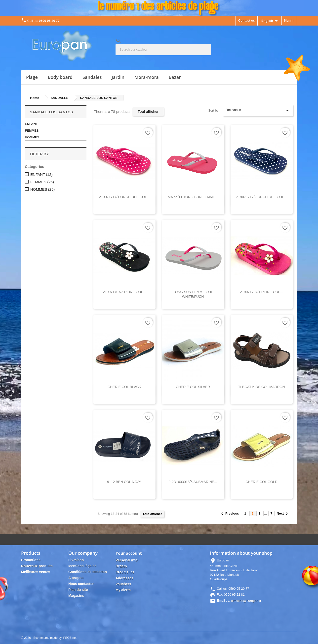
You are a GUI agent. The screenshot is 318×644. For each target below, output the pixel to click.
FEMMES (32, 131)
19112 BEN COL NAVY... (124, 482)
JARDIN (118, 77)
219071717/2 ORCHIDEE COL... (262, 197)
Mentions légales (82, 566)
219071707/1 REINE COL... (261, 292)
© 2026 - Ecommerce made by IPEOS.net (49, 638)
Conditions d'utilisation (88, 572)
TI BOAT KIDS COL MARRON (262, 387)
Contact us (247, 20)
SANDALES (92, 77)
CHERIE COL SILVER (193, 387)
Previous (230, 513)
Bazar (175, 77)
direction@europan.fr (246, 601)
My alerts (123, 590)
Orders (121, 566)
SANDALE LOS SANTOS (51, 112)
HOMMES (32, 137)
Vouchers (123, 584)
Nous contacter (81, 584)
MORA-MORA (147, 77)
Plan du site (78, 590)
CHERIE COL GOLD (261, 482)
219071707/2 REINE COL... (124, 292)
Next (283, 514)
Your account (129, 553)
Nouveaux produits (37, 566)
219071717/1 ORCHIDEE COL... (124, 197)
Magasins (76, 596)
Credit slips (125, 572)
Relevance (258, 111)
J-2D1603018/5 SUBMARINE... (193, 482)
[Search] (163, 50)
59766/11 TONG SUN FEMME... (193, 197)
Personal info (127, 560)
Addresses (124, 578)
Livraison (76, 560)
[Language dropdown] (271, 21)
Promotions (31, 560)
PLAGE (32, 77)
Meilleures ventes (36, 572)
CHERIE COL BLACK (124, 387)
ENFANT (31, 124)
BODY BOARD (60, 77)
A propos (76, 578)
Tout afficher (148, 112)
